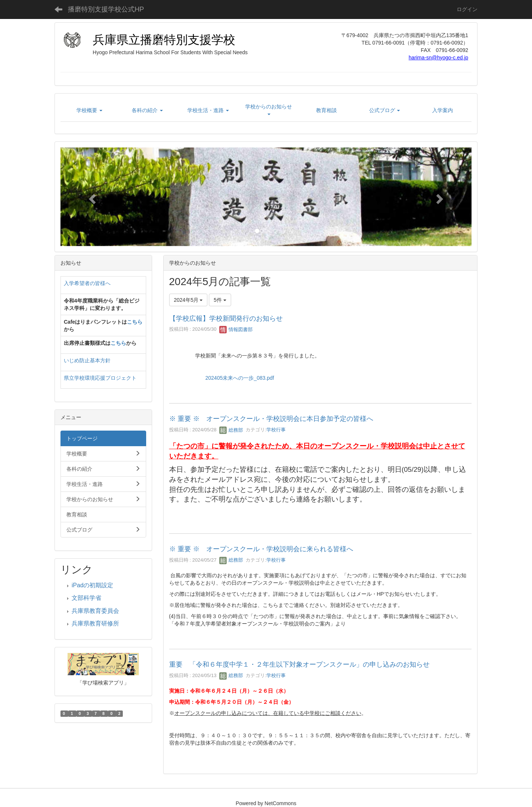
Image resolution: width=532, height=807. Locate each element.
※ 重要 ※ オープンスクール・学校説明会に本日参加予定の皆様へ (271, 419)
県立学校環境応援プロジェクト (100, 378)
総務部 (231, 430)
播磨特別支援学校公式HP (106, 9)
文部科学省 (86, 598)
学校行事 (276, 430)
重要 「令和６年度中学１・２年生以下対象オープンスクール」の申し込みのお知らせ (299, 664)
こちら (135, 322)
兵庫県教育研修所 (95, 623)
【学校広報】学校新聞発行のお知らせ (226, 318)
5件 (220, 300)
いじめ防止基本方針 (87, 360)
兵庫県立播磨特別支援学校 (164, 40)
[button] (91, 197)
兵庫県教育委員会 (95, 611)
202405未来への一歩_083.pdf (240, 378)
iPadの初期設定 (92, 585)
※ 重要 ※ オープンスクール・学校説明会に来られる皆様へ (261, 549)
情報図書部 (236, 329)
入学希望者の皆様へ (87, 283)
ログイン (467, 9)
